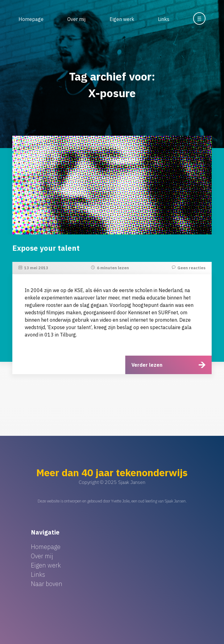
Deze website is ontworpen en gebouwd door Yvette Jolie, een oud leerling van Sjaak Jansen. (112, 501)
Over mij (76, 19)
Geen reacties (191, 268)
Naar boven (47, 584)
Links (164, 19)
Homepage (31, 19)
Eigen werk (122, 19)
